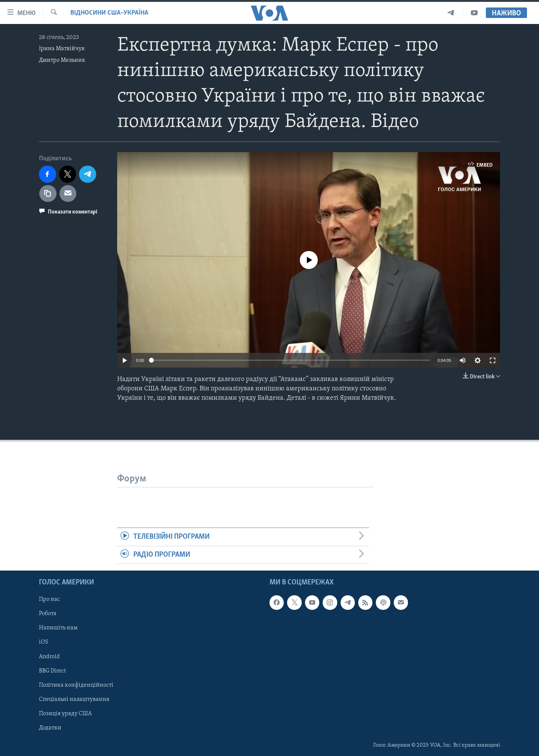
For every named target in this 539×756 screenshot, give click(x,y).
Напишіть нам (58, 628)
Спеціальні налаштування (74, 699)
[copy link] (48, 194)
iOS (44, 642)
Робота (48, 614)
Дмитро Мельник (62, 60)
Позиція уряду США (65, 714)
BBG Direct (52, 671)
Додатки (50, 728)
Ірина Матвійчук (62, 49)
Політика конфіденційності (76, 685)
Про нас (49, 599)
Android (49, 656)
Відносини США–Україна (109, 13)
